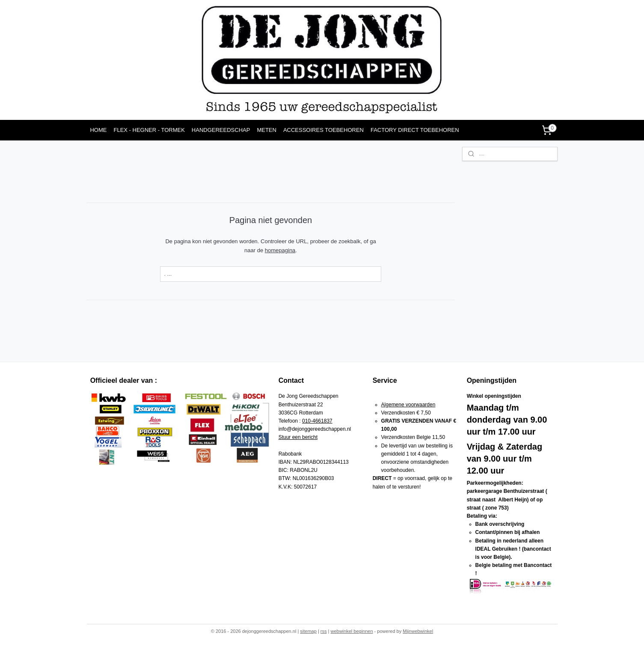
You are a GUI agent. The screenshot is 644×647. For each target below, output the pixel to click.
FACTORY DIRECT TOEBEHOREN (415, 130)
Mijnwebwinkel (418, 631)
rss (324, 631)
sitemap (308, 631)
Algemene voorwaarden (408, 405)
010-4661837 (317, 421)
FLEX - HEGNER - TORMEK (149, 130)
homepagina (280, 250)
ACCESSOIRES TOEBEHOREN (323, 130)
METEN (267, 130)
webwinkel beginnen (352, 631)
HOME (98, 130)
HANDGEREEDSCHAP (221, 130)
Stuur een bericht (298, 437)
